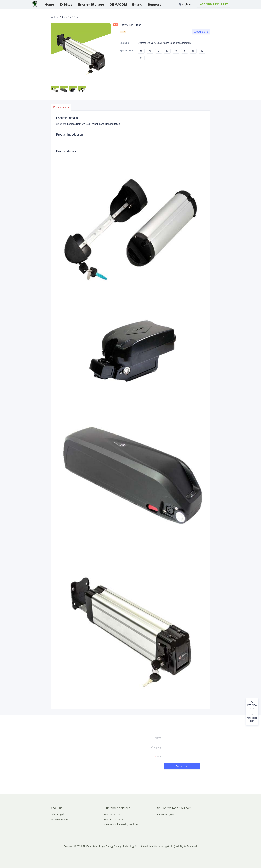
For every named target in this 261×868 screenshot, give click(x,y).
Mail (159, 757)
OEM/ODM (118, 4)
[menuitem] (49, 5)
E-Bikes (66, 4)
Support (154, 4)
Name (158, 738)
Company (156, 747)
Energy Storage (91, 4)
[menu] (110, 4)
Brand (137, 4)
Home (49, 4)
